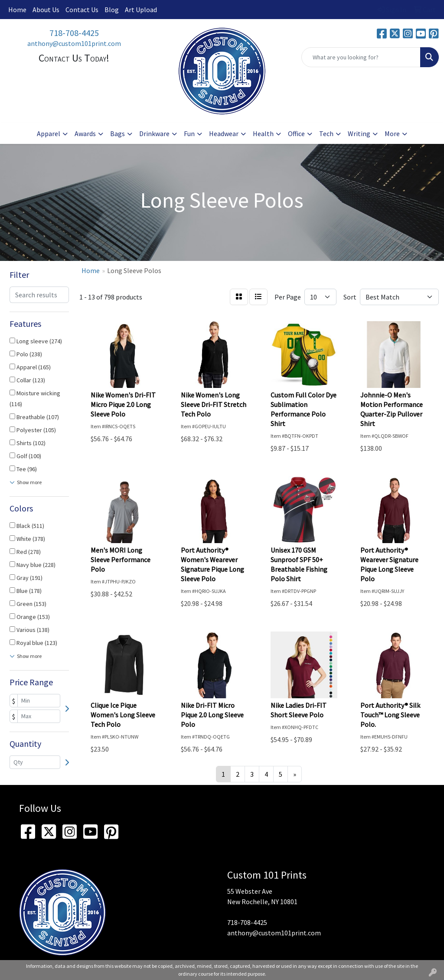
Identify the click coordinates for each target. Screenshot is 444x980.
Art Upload (141, 10)
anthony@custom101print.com (74, 43)
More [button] (392, 133)
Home (17, 10)
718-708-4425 (74, 33)
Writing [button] (359, 133)
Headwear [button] (224, 133)
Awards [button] (85, 133)
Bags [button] (118, 133)
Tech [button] (326, 133)
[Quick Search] (361, 57)
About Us (46, 10)
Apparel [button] (49, 133)
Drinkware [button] (154, 133)
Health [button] (263, 133)
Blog (112, 10)
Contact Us (82, 10)
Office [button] (296, 133)
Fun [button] (189, 133)
